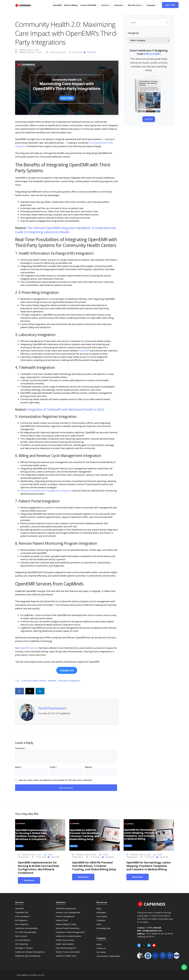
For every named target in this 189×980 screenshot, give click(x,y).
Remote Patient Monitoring (67, 928)
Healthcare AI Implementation (69, 936)
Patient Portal (62, 920)
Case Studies (102, 916)
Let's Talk (170, 5)
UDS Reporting (21, 944)
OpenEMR (57, 5)
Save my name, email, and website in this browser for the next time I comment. (55, 780)
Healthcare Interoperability (26, 928)
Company (152, 5)
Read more (29, 880)
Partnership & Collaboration (108, 956)
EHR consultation (22, 916)
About (99, 944)
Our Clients (101, 952)
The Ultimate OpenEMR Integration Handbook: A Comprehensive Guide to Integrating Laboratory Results (66, 230)
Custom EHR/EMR (89, 5)
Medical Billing (71, 5)
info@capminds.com (152, 931)
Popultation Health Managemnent (70, 932)
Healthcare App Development (28, 956)
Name (19, 767)
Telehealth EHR (22, 912)
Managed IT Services (24, 948)
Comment (20, 748)
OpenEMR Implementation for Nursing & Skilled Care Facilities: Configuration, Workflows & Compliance (39, 868)
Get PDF (149, 119)
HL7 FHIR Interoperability (26, 932)
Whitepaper (101, 912)
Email (53, 767)
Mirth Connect (21, 936)
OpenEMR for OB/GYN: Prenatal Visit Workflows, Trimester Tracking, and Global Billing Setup (94, 866)
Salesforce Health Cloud (66, 956)
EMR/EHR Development (66, 908)
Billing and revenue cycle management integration (46, 491)
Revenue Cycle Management (68, 912)
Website (88, 767)
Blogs (99, 908)
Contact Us (101, 948)
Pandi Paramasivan (58, 52)
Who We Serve (136, 5)
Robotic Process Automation (68, 952)
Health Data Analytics (65, 944)
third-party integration (69, 681)
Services (106, 5)
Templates (101, 920)
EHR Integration (22, 924)
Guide (99, 924)
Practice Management (65, 916)
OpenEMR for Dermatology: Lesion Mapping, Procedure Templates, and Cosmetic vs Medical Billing (149, 866)
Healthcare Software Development (30, 952)
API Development (23, 940)
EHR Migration (21, 920)
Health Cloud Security (65, 940)
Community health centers (33, 681)
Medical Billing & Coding (66, 924)
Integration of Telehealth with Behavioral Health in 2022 (66, 409)
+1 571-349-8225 (154, 928)
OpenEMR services (29, 648)
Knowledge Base (104, 928)
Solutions (120, 5)
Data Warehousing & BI (66, 948)
